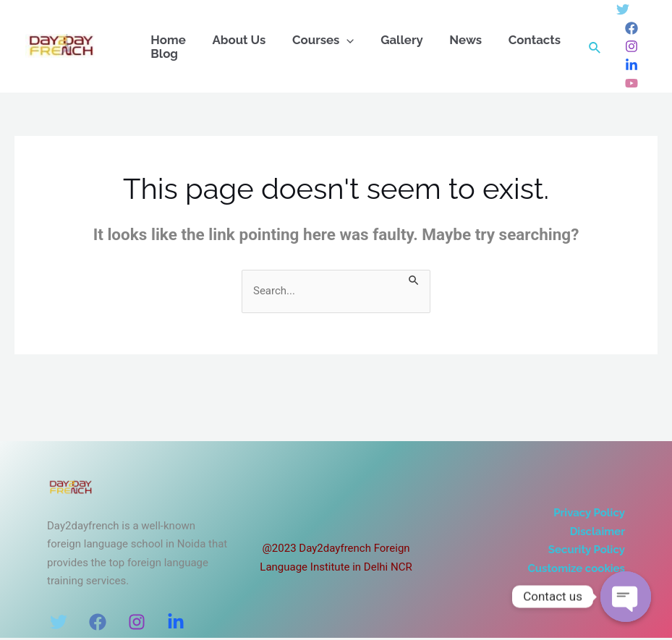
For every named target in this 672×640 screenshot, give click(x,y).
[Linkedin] (631, 65)
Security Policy (587, 550)
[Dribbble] (631, 83)
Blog (163, 54)
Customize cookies (577, 568)
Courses (315, 40)
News (450, 40)
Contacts (516, 40)
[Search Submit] (414, 279)
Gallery (390, 40)
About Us (234, 40)
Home (166, 40)
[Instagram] (631, 46)
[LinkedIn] (176, 622)
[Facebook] (631, 28)
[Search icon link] (595, 46)
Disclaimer (597, 532)
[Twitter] (623, 9)
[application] (339, 40)
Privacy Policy (589, 513)
